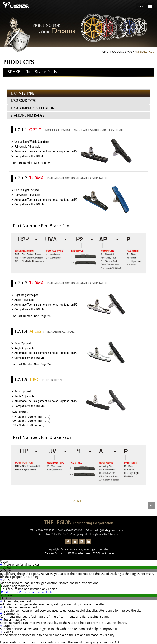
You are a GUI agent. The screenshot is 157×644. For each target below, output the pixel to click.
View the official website (36, 592)
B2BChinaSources (103, 553)
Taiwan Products (55, 553)
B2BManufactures (79, 553)
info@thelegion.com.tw (109, 530)
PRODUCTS (116, 52)
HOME (104, 52)
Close (4, 561)
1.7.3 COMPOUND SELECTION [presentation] (32, 108)
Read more (9, 592)
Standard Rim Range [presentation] (27, 115)
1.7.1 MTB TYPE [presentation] (22, 93)
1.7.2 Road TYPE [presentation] (23, 101)
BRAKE (129, 52)
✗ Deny (5, 571)
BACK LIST (78, 501)
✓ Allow (6, 568)
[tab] (78, 93)
